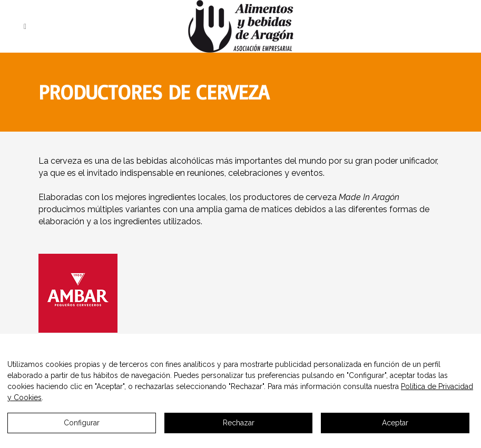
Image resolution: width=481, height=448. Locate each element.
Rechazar (239, 423)
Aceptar (395, 423)
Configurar (82, 423)
